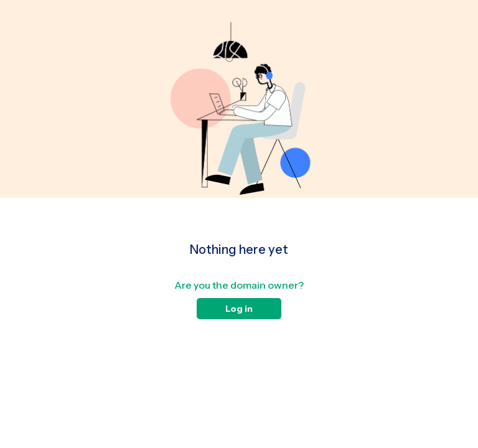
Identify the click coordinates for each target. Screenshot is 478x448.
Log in (239, 309)
